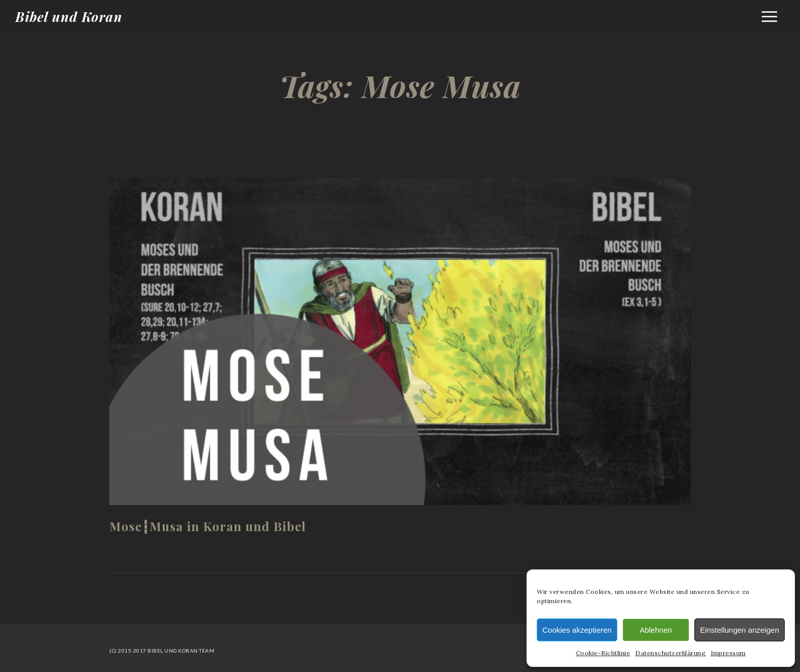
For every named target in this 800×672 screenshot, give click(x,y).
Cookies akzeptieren (577, 630)
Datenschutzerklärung (670, 653)
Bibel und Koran (69, 17)
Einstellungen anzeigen (740, 630)
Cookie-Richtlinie (603, 653)
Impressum (728, 653)
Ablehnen (656, 630)
